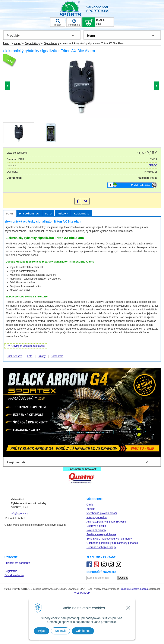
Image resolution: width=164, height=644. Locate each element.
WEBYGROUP (82, 593)
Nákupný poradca (97, 517)
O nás (90, 505)
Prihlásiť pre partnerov (17, 563)
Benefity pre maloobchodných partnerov (109, 539)
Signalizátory (32, 43)
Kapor (17, 43)
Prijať (42, 631)
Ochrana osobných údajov (101, 547)
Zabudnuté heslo (14, 575)
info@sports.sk (19, 514)
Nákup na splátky (96, 530)
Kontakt (91, 509)
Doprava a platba (96, 526)
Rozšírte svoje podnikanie (101, 534)
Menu (91, 36)
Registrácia (11, 571)
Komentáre (81, 214)
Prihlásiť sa (74, 22)
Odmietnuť (83, 631)
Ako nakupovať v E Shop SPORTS (106, 522)
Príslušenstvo (29, 214)
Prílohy (63, 214)
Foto (48, 214)
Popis (10, 214)
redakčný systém (130, 589)
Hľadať (58, 22)
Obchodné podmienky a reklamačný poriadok (112, 543)
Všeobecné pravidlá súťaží (102, 513)
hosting (144, 589)
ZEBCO (153, 166)
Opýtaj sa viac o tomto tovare (26, 346)
